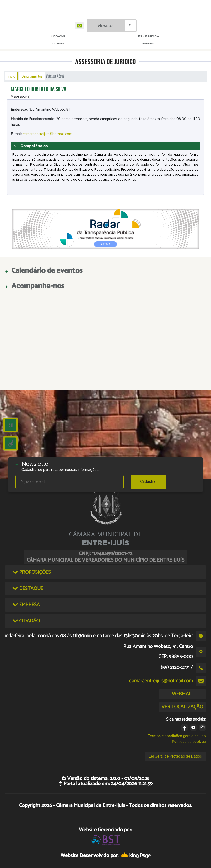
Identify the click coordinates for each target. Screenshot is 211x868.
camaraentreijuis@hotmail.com (47, 134)
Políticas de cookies (189, 742)
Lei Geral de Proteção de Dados (175, 756)
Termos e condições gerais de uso (177, 736)
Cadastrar (149, 481)
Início (11, 76)
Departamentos (32, 76)
